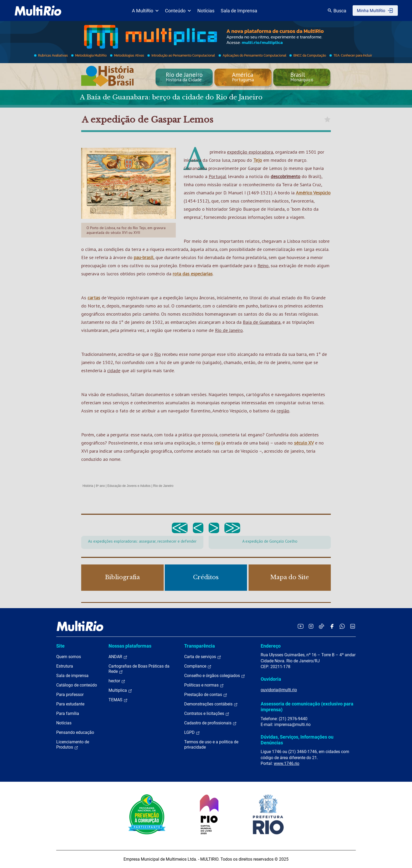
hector (117, 681)
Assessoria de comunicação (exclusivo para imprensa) (307, 707)
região (283, 411)
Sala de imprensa (72, 676)
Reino (263, 266)
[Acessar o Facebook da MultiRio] (332, 626)
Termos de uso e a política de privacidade (211, 745)
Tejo (258, 160)
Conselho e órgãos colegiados (215, 676)
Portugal (218, 176)
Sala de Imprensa (239, 11)
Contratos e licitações (207, 714)
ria (217, 443)
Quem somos (69, 657)
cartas (94, 298)
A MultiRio (145, 11)
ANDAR (118, 657)
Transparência (200, 646)
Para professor (70, 695)
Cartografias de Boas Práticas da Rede (139, 669)
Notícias (206, 11)
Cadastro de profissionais (210, 723)
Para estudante (70, 704)
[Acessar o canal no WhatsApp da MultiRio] (342, 626)
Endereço (271, 646)
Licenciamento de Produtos (73, 745)
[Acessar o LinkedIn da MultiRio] (353, 626)
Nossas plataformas (130, 646)
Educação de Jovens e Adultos (129, 486)
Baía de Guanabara (262, 322)
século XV (304, 443)
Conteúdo (178, 11)
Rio (158, 354)
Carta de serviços (203, 657)
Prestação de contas (206, 695)
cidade (114, 370)
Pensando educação (75, 732)
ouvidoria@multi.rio (279, 690)
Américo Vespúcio (313, 193)
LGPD (192, 733)
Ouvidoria (271, 679)
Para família (68, 713)
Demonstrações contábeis (211, 704)
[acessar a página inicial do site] (38, 11)
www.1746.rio (287, 763)
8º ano (100, 486)
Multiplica (120, 690)
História (88, 486)
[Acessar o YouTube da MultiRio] (301, 626)
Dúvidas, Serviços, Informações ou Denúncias (297, 740)
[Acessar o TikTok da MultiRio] (321, 626)
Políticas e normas (204, 685)
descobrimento (285, 176)
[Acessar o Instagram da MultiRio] (311, 626)
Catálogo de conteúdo (77, 685)
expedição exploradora (250, 152)
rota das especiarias (193, 274)
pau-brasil (144, 257)
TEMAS (118, 700)
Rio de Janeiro (229, 330)
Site (60, 646)
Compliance (198, 666)
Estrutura (65, 666)
